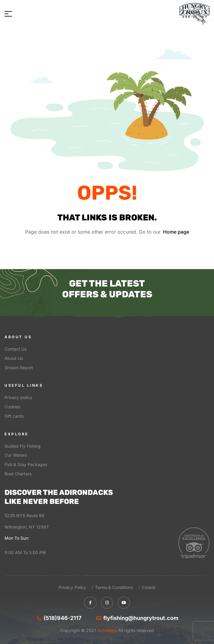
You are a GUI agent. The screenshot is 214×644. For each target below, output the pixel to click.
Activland (106, 630)
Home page (176, 232)
